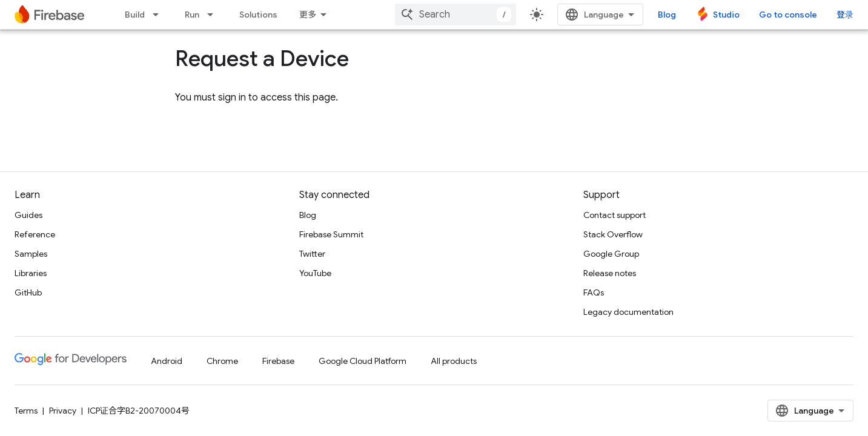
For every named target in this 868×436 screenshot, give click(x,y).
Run (192, 15)
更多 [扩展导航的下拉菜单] (308, 15)
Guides (28, 215)
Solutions (258, 15)
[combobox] (456, 15)
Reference (35, 234)
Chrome (222, 361)
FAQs (594, 292)
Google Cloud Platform (363, 361)
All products (454, 361)
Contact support (615, 215)
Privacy (63, 411)
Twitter (312, 254)
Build (135, 15)
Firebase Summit (331, 234)
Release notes (610, 273)
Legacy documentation (628, 312)
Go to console (788, 15)
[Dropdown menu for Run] (214, 15)
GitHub (28, 292)
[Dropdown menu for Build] (159, 15)
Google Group (611, 254)
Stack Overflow (613, 234)
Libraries (31, 273)
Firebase (278, 361)
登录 (845, 15)
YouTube (315, 273)
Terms (26, 411)
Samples (31, 254)
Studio (726, 15)
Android (167, 361)
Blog (667, 15)
